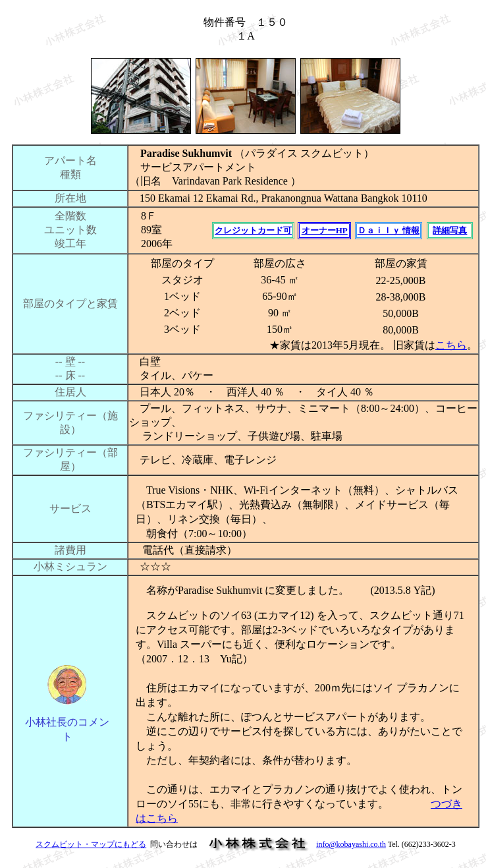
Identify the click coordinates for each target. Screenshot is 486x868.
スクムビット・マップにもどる (91, 844)
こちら (451, 345)
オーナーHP (325, 230)
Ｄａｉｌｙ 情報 (389, 230)
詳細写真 (450, 230)
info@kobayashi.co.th (351, 844)
